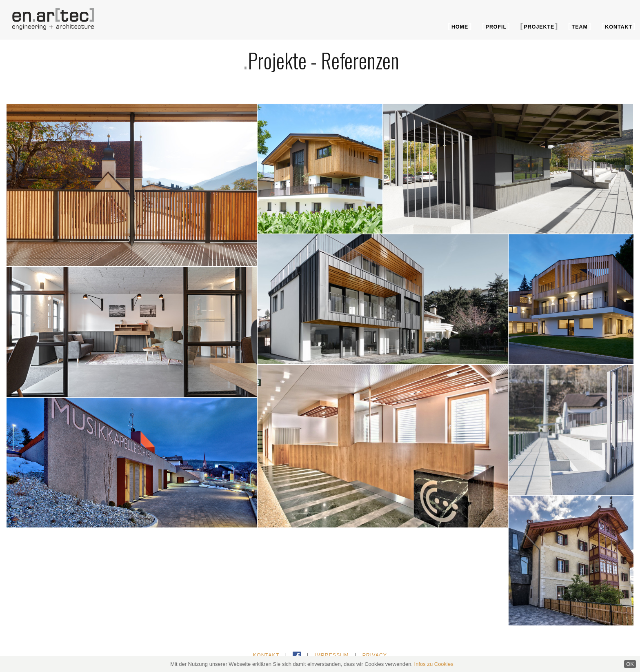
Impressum (331, 655)
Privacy (375, 655)
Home (460, 27)
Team (580, 27)
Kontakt (619, 27)
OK (630, 664)
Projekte (539, 27)
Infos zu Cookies (434, 664)
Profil (496, 27)
